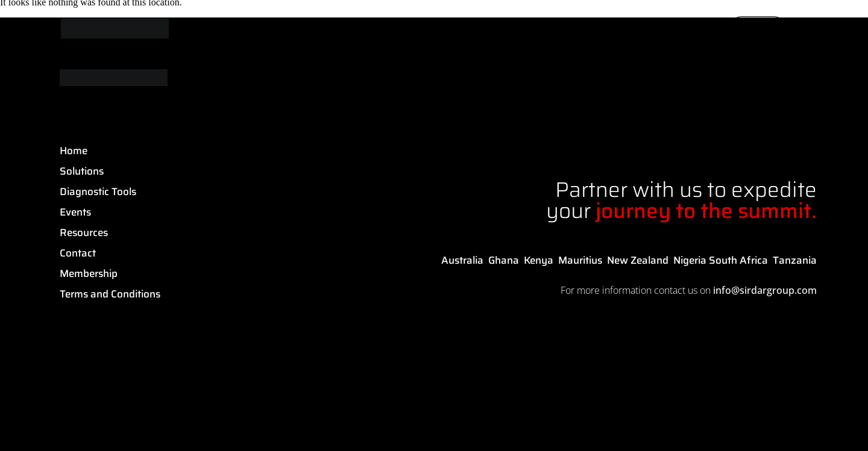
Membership (89, 273)
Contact (78, 253)
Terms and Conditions (110, 294)
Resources (84, 232)
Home (74, 151)
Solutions (82, 171)
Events (75, 212)
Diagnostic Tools (98, 191)
